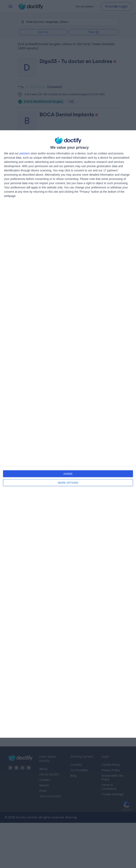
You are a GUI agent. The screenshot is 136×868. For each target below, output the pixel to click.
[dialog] (68, 434)
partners (25, 153)
